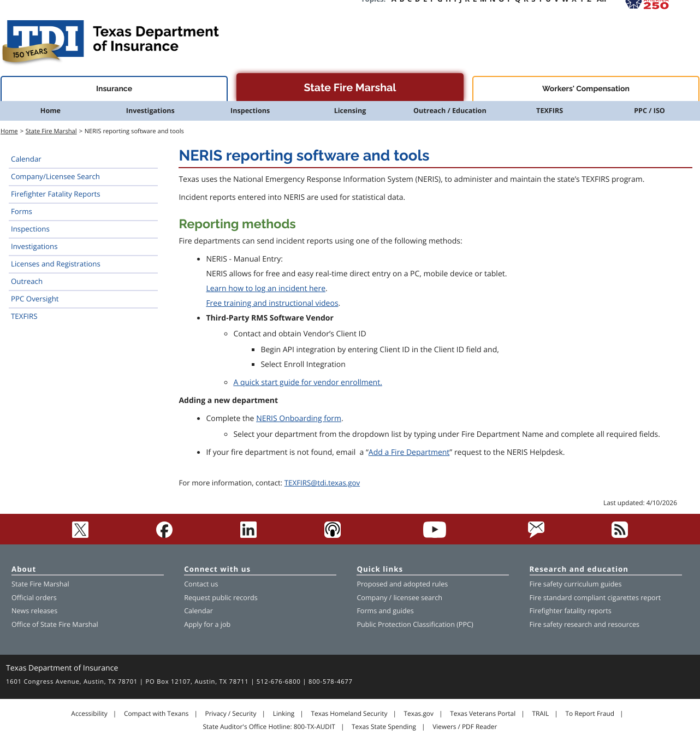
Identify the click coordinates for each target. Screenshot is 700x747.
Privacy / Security (231, 714)
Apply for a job (207, 624)
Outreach (27, 281)
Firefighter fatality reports (571, 611)
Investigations (150, 111)
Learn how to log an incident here (266, 289)
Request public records (221, 598)
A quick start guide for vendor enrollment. (307, 383)
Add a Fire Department (409, 452)
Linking (284, 714)
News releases (34, 611)
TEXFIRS (550, 111)
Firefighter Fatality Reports (56, 194)
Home (51, 111)
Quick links (380, 570)
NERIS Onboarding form (299, 419)
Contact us (201, 584)
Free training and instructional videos (272, 303)
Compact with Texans (156, 714)
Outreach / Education (450, 111)
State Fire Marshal (350, 88)
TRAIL (540, 714)
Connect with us (217, 570)
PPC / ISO (649, 111)
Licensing (350, 111)
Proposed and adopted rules (402, 584)
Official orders (34, 598)
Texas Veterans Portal (483, 714)
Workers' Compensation (586, 89)
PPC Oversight (35, 299)
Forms (22, 211)
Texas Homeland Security (349, 714)
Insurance (114, 89)
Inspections (250, 111)
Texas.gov (419, 714)
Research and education (579, 570)
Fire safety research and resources (585, 624)
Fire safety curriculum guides (576, 584)
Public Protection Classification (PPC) (415, 624)
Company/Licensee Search (55, 176)
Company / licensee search (399, 598)
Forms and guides (385, 611)
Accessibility (89, 714)
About (24, 570)
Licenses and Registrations (56, 264)
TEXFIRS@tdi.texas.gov (322, 483)
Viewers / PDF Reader (465, 727)
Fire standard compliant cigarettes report (595, 598)
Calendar (26, 159)
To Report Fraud (590, 714)
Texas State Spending (384, 727)
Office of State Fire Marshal (55, 624)
